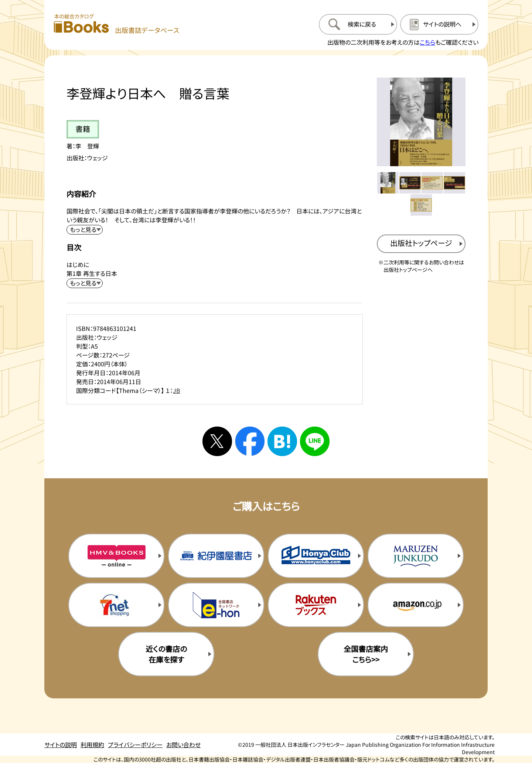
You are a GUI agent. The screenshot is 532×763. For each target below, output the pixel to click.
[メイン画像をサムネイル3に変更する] (432, 183)
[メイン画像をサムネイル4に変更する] (454, 183)
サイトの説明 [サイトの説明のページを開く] (61, 745)
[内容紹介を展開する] (85, 230)
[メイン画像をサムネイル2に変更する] (410, 183)
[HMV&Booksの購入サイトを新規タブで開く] (116, 556)
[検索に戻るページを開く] (358, 24)
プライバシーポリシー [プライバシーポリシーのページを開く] (135, 745)
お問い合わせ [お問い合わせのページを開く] (183, 745)
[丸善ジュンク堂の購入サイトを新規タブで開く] (416, 556)
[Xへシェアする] (217, 441)
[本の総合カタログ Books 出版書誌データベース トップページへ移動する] (116, 24)
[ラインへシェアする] (315, 441)
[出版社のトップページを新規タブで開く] (421, 244)
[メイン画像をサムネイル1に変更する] (388, 183)
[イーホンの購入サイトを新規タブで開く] (216, 605)
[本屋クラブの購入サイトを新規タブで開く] (316, 556)
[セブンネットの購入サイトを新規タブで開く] (116, 605)
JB (177, 390)
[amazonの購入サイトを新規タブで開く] (416, 605)
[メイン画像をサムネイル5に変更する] (421, 205)
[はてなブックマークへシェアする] (282, 441)
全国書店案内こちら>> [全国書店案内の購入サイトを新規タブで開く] (366, 654)
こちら (427, 42)
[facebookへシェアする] (250, 441)
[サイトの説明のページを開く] (439, 24)
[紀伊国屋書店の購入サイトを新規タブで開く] (216, 556)
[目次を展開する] (85, 283)
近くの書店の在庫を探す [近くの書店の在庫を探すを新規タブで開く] (166, 654)
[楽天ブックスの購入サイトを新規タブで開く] (316, 605)
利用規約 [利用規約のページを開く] (92, 745)
